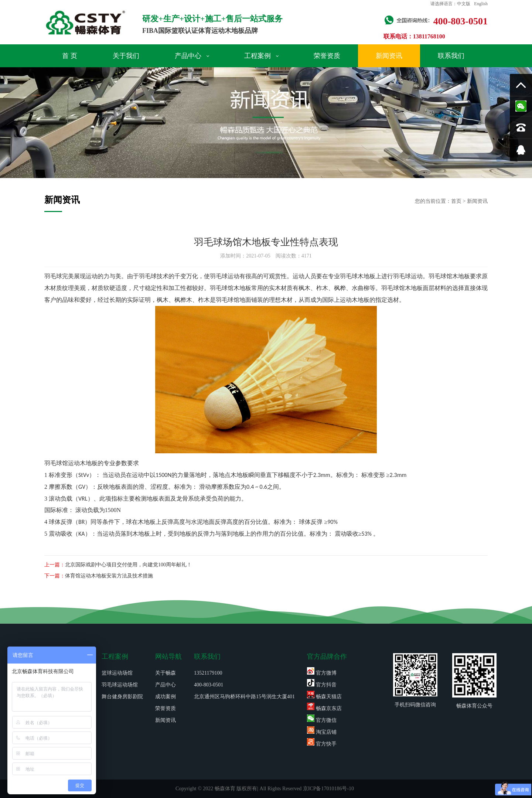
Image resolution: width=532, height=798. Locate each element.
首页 (456, 201)
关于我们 (126, 56)
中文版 (464, 4)
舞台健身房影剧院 (122, 697)
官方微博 (322, 673)
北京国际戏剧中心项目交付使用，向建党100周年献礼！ (128, 565)
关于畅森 (166, 673)
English (481, 4)
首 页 (70, 56)
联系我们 (451, 56)
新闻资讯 (389, 56)
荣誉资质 (327, 56)
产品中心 (192, 56)
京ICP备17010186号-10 (328, 789)
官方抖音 (322, 685)
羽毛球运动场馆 (120, 685)
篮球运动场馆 (117, 673)
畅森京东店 (324, 708)
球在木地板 (141, 522)
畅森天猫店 (324, 697)
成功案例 (166, 697)
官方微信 (322, 720)
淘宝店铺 (322, 732)
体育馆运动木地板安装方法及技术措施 (109, 576)
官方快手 (322, 744)
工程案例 (261, 56)
